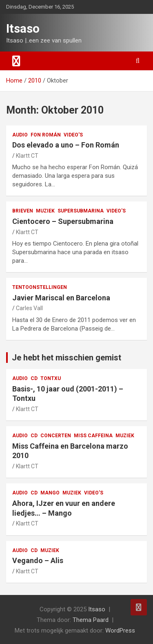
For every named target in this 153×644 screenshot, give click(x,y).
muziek (45, 211)
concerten (56, 436)
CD (34, 378)
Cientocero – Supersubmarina (63, 221)
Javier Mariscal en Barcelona (61, 298)
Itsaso (23, 28)
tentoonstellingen (40, 287)
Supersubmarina (81, 211)
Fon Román (46, 135)
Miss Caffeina (93, 436)
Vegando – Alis (38, 560)
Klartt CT (27, 156)
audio (20, 135)
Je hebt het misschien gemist (67, 358)
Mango (50, 493)
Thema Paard (91, 620)
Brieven (23, 211)
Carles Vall (29, 308)
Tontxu (51, 378)
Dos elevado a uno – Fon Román (66, 145)
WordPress (120, 631)
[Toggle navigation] (16, 61)
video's (73, 135)
